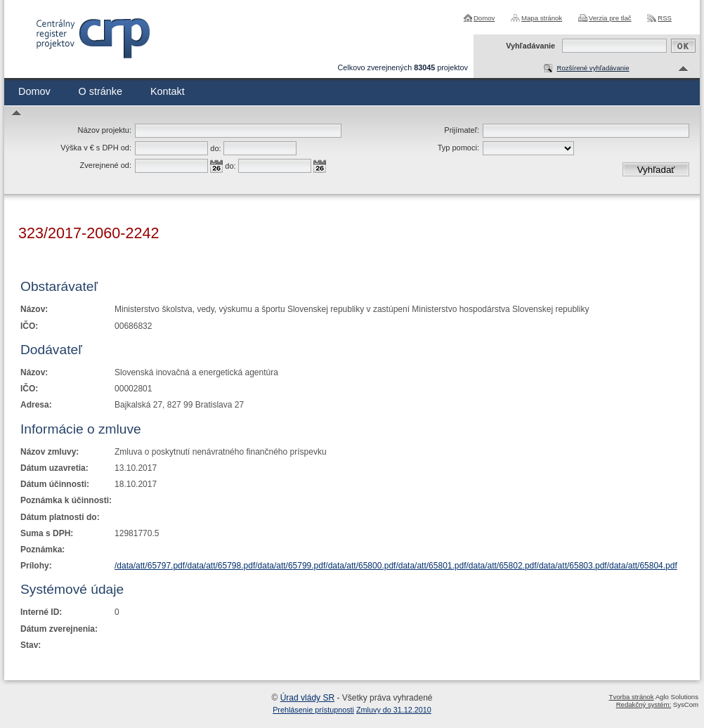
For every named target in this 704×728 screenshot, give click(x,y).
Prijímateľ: (462, 130)
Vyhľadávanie (530, 46)
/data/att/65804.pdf (642, 566)
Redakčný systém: (644, 704)
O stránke (100, 91)
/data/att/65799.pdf (290, 566)
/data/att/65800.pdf (360, 566)
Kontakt (168, 91)
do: (215, 148)
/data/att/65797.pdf (150, 566)
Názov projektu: (105, 130)
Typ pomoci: (458, 148)
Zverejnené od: (106, 165)
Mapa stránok (542, 18)
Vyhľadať (656, 170)
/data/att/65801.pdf (431, 566)
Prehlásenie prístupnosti (313, 710)
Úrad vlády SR (307, 698)
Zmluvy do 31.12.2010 (394, 710)
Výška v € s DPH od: (96, 148)
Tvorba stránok (632, 697)
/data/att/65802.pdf (502, 566)
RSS (665, 18)
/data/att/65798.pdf (220, 566)
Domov (484, 18)
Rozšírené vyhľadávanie (593, 68)
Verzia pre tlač (610, 18)
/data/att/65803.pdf (572, 566)
